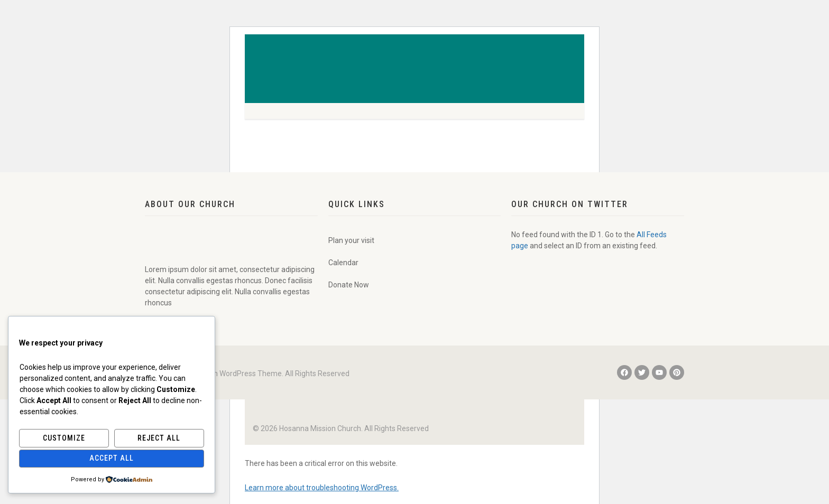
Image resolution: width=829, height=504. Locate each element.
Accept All (112, 458)
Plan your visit (351, 240)
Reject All (159, 438)
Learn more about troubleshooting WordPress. (322, 488)
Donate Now (349, 285)
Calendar (343, 263)
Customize (64, 438)
